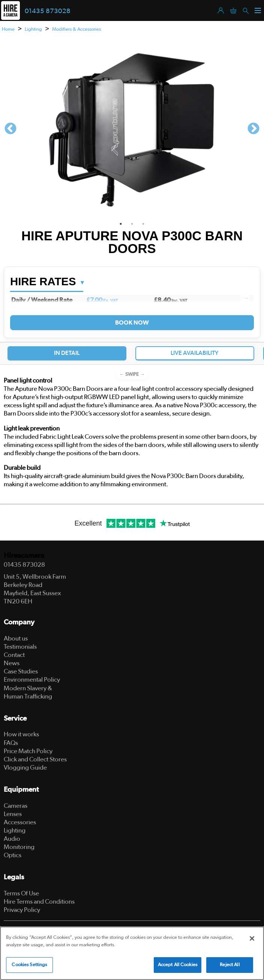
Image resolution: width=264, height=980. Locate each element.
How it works (21, 734)
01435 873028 (48, 11)
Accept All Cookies (178, 965)
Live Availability (195, 353)
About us (16, 638)
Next (253, 129)
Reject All (229, 965)
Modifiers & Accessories (76, 29)
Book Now (132, 323)
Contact (14, 655)
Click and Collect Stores (35, 759)
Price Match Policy (28, 751)
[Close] (252, 938)
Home (8, 29)
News (12, 663)
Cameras (16, 806)
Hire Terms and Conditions (39, 902)
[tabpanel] (132, 129)
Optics (13, 855)
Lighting (33, 29)
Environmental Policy (32, 680)
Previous (10, 129)
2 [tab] (132, 224)
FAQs (11, 743)
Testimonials (20, 647)
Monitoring (19, 847)
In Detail (67, 353)
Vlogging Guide (25, 768)
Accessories (20, 822)
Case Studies (21, 671)
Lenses (13, 814)
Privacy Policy (22, 910)
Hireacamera (24, 556)
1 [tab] (121, 224)
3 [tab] (143, 224)
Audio (12, 839)
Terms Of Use (21, 893)
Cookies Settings (29, 965)
